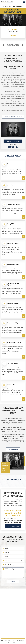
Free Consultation (18, 6)
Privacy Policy (16, 643)
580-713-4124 (8, 6)
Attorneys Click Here (13, 529)
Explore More (13, 35)
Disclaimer (9, 643)
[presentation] (3, 30)
